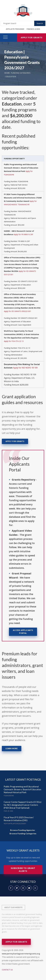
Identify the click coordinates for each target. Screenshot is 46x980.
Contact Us (7, 970)
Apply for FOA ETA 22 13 (14, 341)
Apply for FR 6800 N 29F (23, 234)
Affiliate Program (15, 29)
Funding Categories (21, 73)
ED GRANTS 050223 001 (28, 318)
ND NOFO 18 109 (28, 375)
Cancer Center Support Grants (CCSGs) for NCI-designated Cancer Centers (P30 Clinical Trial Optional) (23, 805)
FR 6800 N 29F (24, 241)
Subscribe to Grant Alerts (23, 870)
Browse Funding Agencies (23, 830)
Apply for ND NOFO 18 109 (25, 368)
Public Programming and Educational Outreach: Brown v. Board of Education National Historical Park (22, 789)
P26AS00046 (23, 181)
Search (40, 23)
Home (7, 73)
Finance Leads (33, 29)
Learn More (12, 748)
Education (11, 77)
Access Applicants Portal (23, 632)
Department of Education (21, 285)
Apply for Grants (32, 38)
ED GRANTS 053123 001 (28, 281)
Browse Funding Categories (23, 833)
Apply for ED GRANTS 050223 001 (17, 311)
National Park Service (19, 185)
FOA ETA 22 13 (24, 348)
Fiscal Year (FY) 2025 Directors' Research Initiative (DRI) (19, 819)
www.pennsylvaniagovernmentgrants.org (21, 954)
